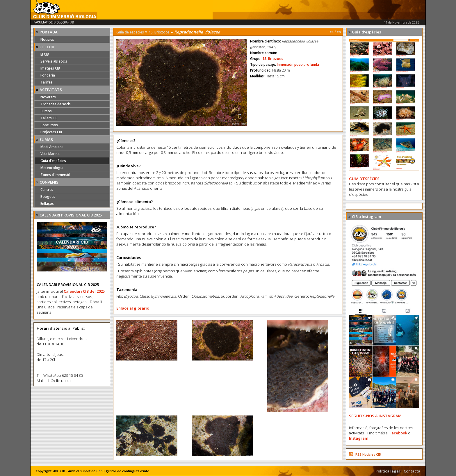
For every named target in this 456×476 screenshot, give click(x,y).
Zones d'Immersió (55, 175)
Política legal (388, 471)
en (339, 32)
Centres (47, 190)
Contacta (412, 471)
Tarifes (46, 82)
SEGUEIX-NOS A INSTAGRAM (375, 416)
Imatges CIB (50, 68)
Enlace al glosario (133, 308)
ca (332, 32)
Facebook (398, 433)
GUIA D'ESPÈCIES (364, 179)
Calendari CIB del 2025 (84, 291)
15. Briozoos (159, 32)
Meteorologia (52, 168)
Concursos (49, 125)
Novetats (48, 97)
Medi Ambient (52, 147)
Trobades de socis (56, 104)
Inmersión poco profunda (298, 64)
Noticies (47, 39)
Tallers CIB (49, 118)
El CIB (45, 54)
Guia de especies (130, 32)
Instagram (359, 438)
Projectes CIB (51, 132)
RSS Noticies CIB (368, 454)
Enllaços (47, 204)
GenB (100, 471)
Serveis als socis (54, 61)
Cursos (46, 111)
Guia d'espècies (53, 161)
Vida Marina (50, 154)
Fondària (48, 75)
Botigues (48, 197)
